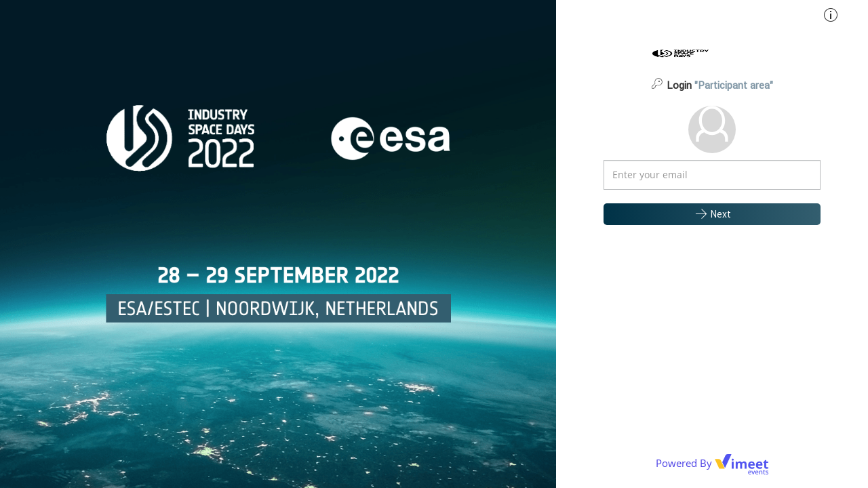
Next (712, 213)
